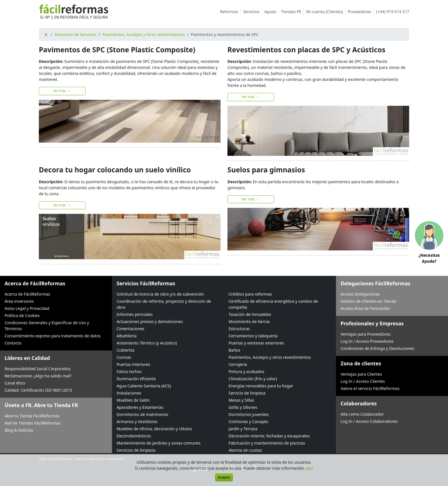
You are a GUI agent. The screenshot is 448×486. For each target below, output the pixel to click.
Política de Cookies (22, 315)
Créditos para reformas (250, 294)
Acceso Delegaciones (360, 294)
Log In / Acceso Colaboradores (369, 421)
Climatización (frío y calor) (253, 379)
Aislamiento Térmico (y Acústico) (147, 343)
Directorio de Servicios (76, 34)
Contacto (13, 343)
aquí (309, 468)
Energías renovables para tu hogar (261, 386)
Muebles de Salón (133, 400)
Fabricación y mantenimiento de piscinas (267, 443)
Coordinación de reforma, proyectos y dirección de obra (164, 304)
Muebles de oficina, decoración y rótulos (154, 429)
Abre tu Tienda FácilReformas (32, 416)
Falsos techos (129, 372)
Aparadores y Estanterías (140, 407)
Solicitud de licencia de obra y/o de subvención (160, 294)
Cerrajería (238, 364)
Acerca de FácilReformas (27, 294)
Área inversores (19, 301)
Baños (234, 350)
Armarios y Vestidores (137, 422)
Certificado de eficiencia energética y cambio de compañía (273, 304)
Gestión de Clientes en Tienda (368, 301)
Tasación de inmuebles (250, 314)
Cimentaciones (130, 329)
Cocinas (124, 357)
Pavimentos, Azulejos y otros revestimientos (144, 34)
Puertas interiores (133, 364)
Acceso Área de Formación (365, 308)
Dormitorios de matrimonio (142, 414)
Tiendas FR (292, 12)
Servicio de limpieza (247, 393)
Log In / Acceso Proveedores (367, 341)
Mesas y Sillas (241, 400)
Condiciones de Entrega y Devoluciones (377, 348)
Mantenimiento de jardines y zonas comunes (159, 443)
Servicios (253, 12)
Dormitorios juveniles (249, 414)
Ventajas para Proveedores (366, 334)
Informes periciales (135, 314)
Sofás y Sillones (243, 407)
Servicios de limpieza (136, 450)
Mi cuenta (326, 12)
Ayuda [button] (271, 12)
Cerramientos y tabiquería (253, 336)
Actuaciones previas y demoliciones (150, 321)
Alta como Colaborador (362, 414)
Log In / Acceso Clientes (363, 381)
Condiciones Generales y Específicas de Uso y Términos (47, 326)
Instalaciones (129, 393)
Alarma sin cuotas (245, 450)
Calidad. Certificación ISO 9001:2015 (38, 390)
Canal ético (15, 383)
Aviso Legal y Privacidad (27, 308)
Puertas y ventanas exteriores (256, 343)
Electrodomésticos (134, 436)
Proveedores (361, 12)
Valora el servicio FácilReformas (370, 388)
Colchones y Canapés (248, 422)
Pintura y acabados (246, 372)
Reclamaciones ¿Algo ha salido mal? (38, 376)
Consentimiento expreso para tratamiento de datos (53, 336)
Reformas (230, 12)
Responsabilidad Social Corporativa (38, 369)
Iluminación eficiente (136, 379)
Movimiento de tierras (249, 321)
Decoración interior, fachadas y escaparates (269, 436)
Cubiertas (126, 350)
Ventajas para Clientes (361, 374)
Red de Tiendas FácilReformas (33, 423)
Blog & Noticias (19, 430)
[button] (429, 243)
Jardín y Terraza (243, 429)
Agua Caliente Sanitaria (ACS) (144, 386)
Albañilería (127, 336)
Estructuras (239, 329)
